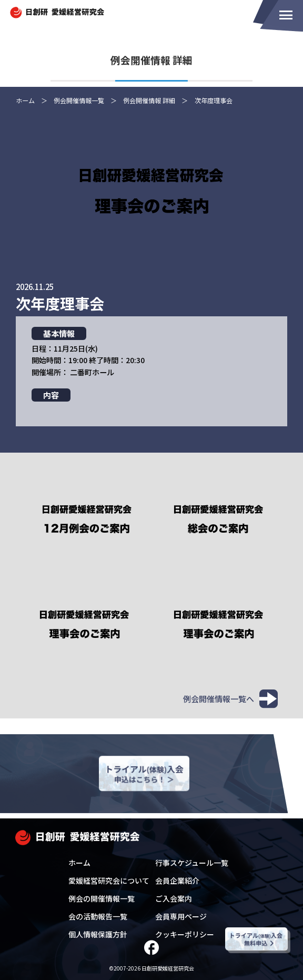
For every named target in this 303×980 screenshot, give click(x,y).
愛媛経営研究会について (109, 881)
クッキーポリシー (185, 934)
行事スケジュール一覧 (192, 863)
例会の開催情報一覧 (102, 898)
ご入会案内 (174, 898)
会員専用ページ (181, 916)
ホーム (79, 863)
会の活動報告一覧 (98, 916)
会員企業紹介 (177, 881)
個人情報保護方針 (98, 934)
